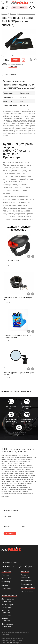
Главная (4, 14)
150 (13, 265)
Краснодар (13, 66)
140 (13, 378)
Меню (33, 3)
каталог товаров (19, 8)
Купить (16, 60)
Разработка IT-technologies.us (11, 643)
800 (13, 303)
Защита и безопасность (27, 14)
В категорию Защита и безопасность (16, 391)
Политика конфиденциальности (12, 638)
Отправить (10, 533)
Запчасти (13, 14)
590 (10, 340)
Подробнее (5, 496)
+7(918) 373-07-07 (10, 567)
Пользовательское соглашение (12, 640)
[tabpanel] (19, 42)
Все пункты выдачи (9, 563)
